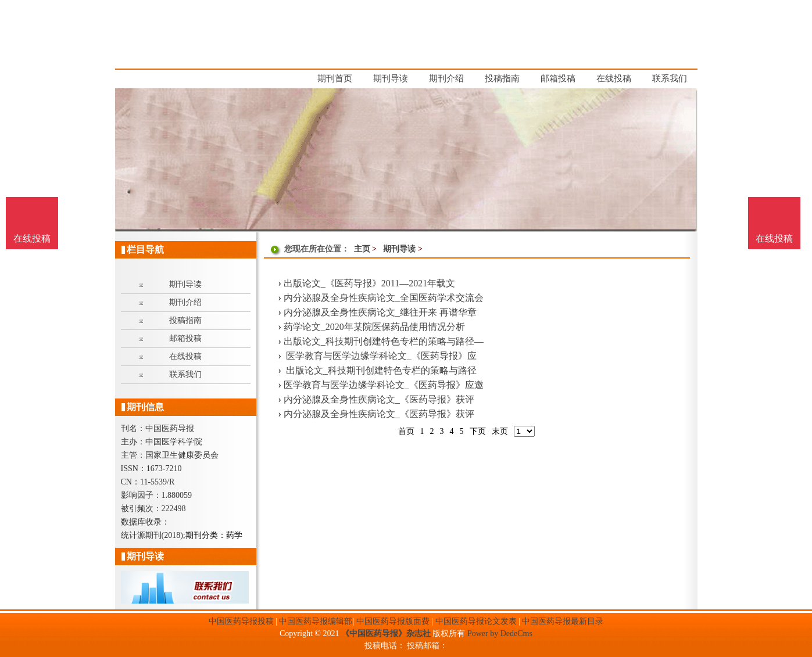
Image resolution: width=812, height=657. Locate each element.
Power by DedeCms (500, 633)
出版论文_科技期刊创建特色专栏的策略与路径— (384, 341)
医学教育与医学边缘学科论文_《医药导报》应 (380, 356)
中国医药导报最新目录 (563, 621)
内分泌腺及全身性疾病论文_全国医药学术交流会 (384, 298)
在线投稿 (774, 238)
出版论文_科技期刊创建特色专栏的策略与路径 (380, 370)
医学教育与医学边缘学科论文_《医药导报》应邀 (384, 385)
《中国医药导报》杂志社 (386, 633)
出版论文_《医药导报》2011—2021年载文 (369, 283)
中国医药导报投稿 (241, 621)
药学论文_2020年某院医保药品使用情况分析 (374, 327)
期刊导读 (399, 249)
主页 (362, 249)
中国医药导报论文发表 (476, 621)
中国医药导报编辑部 (316, 621)
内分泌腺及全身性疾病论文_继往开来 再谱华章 (380, 312)
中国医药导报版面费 (393, 621)
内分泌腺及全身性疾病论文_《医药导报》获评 (379, 399)
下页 (478, 431)
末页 (500, 431)
